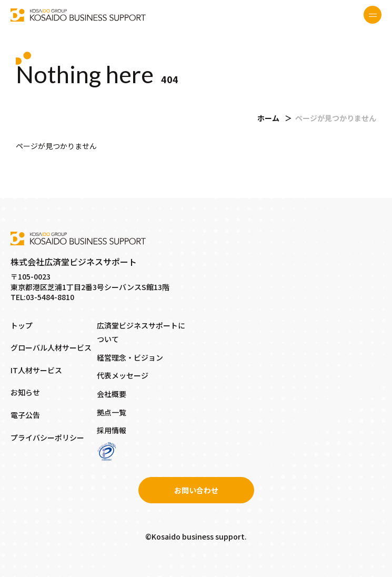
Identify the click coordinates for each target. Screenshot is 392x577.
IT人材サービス (36, 370)
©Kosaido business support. (196, 536)
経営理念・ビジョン (130, 357)
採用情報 (112, 430)
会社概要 (112, 394)
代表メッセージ (123, 375)
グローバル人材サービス (51, 347)
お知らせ (25, 392)
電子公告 (25, 415)
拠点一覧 (112, 412)
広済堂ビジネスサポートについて (141, 332)
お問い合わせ (196, 490)
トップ (22, 325)
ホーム (268, 118)
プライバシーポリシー (47, 437)
